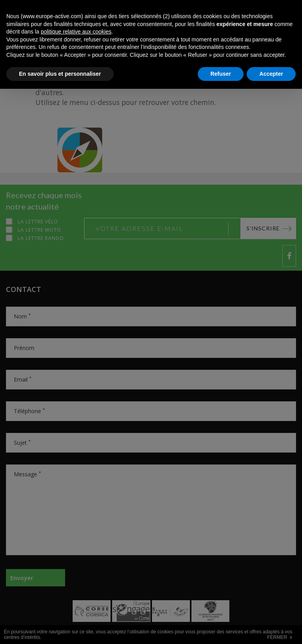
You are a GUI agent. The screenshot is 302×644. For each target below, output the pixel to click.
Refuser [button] (221, 629)
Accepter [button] (271, 629)
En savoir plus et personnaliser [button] (60, 629)
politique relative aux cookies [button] (76, 587)
